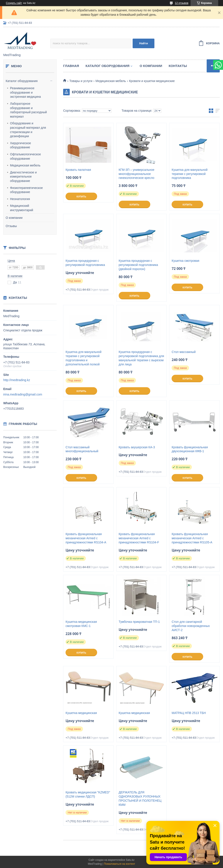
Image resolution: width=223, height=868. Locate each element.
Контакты (178, 66)
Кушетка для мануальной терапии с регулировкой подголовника (190, 174)
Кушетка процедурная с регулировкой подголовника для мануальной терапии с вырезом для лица (141, 358)
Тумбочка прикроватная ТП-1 (139, 622)
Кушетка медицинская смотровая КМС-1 (81, 624)
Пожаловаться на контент (119, 864)
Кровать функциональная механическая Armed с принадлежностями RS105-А (192, 538)
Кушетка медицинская (81, 713)
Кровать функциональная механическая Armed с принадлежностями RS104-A (86, 538)
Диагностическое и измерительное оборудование (23, 177)
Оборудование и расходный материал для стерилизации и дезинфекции (28, 130)
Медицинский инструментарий (22, 208)
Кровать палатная (78, 170)
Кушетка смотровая (185, 261)
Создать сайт (14, 3)
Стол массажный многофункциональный (82, 449)
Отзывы (11, 226)
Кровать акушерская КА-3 (137, 447)
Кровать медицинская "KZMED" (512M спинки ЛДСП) (88, 794)
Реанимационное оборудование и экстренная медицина (25, 92)
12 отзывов (182, 3)
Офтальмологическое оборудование (25, 156)
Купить (81, 197)
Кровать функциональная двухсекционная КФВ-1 (190, 449)
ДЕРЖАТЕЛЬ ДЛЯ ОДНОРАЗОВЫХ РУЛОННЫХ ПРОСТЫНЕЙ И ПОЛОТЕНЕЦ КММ (140, 799)
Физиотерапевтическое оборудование (26, 190)
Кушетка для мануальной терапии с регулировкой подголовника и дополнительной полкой (84, 358)
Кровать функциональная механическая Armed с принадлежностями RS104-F (139, 538)
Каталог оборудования (22, 81)
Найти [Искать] (144, 43)
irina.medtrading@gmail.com (23, 394)
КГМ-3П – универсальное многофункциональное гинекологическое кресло (137, 174)
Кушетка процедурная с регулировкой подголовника (85, 263)
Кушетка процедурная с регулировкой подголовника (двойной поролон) (138, 265)
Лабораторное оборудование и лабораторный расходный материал (28, 110)
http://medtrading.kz (17, 380)
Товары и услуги (81, 81)
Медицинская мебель (25, 165)
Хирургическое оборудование (20, 145)
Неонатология (20, 199)
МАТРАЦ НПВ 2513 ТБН (189, 713)
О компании (14, 218)
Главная (71, 66)
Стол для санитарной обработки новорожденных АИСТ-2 (191, 626)
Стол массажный (184, 352)
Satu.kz (130, 860)
